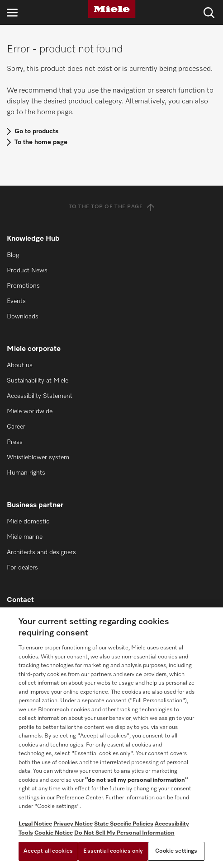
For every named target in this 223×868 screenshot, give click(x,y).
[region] (111, 738)
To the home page (41, 142)
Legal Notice (35, 824)
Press (15, 442)
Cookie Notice (54, 833)
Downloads (23, 317)
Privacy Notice (73, 824)
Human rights (26, 473)
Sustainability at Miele (38, 381)
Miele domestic (28, 522)
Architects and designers (41, 552)
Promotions (23, 286)
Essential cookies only (113, 851)
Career (16, 427)
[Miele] (112, 9)
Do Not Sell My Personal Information (124, 833)
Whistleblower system (38, 457)
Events (16, 301)
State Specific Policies (124, 824)
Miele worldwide (30, 411)
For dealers (22, 568)
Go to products (36, 131)
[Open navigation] (12, 12)
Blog (13, 255)
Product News (27, 271)
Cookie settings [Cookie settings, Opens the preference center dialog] (176, 851)
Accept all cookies (48, 851)
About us (20, 365)
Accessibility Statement (40, 396)
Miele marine (25, 537)
